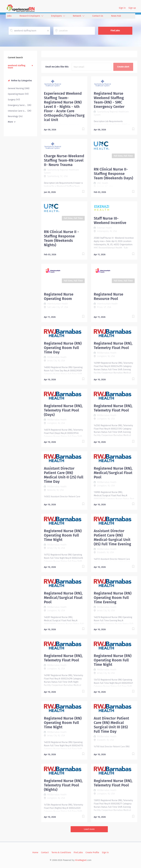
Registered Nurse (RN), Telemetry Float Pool (113, 346)
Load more (89, 829)
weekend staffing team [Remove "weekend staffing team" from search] (17, 66)
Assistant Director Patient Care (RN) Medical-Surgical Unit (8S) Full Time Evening (112, 537)
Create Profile (92, 852)
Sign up (132, 8)
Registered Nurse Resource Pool (109, 297)
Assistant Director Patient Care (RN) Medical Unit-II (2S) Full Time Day (64, 475)
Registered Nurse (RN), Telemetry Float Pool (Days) (63, 410)
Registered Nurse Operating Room (59, 297)
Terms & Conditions (61, 852)
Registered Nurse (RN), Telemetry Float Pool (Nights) (63, 785)
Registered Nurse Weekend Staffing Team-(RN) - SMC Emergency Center (109, 100)
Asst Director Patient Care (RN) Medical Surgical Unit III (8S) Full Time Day (111, 725)
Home (35, 852)
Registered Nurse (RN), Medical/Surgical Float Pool (113, 473)
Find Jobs (115, 31)
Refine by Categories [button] (21, 81)
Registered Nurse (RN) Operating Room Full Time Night (63, 535)
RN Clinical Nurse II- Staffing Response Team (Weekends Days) (113, 174)
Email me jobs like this (57, 67)
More (10, 122)
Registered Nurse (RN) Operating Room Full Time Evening (113, 598)
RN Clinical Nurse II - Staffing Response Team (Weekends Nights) (61, 238)
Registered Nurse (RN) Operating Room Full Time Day (63, 348)
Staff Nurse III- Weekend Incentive (110, 221)
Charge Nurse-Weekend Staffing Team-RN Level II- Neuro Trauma (64, 160)
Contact (45, 852)
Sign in (122, 8)
